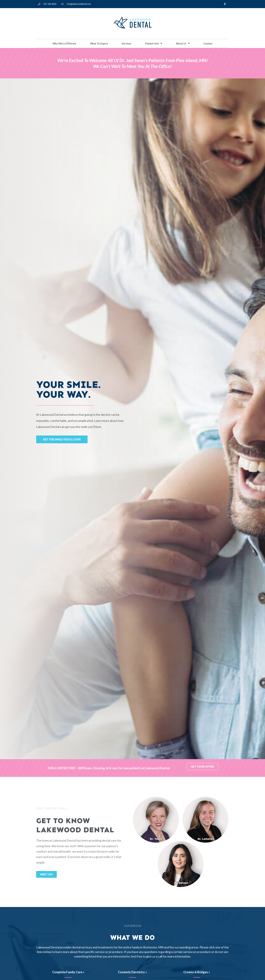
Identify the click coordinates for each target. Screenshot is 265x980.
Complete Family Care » (68, 972)
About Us (183, 43)
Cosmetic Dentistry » (132, 972)
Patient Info (154, 43)
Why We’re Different (64, 43)
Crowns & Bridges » (197, 972)
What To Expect (99, 43)
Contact (208, 43)
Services (127, 43)
